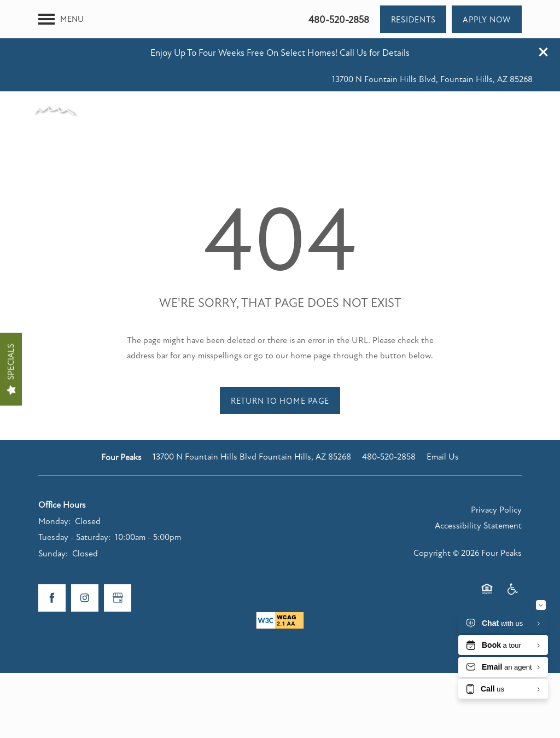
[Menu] (61, 48)
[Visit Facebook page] (52, 560)
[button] (544, 14)
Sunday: (53, 515)
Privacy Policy (496, 472)
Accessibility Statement (478, 487)
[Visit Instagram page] (85, 560)
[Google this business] (118, 560)
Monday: (54, 483)
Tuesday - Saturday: (74, 499)
